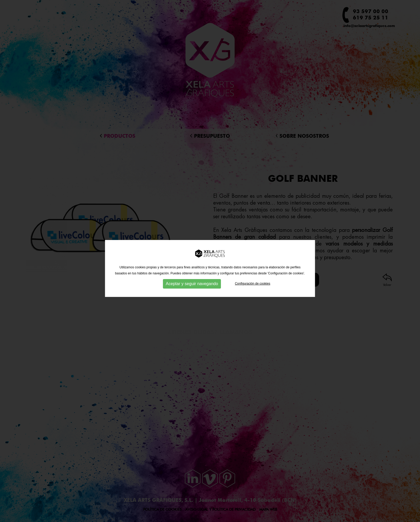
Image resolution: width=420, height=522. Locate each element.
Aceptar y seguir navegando (192, 289)
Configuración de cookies (253, 289)
